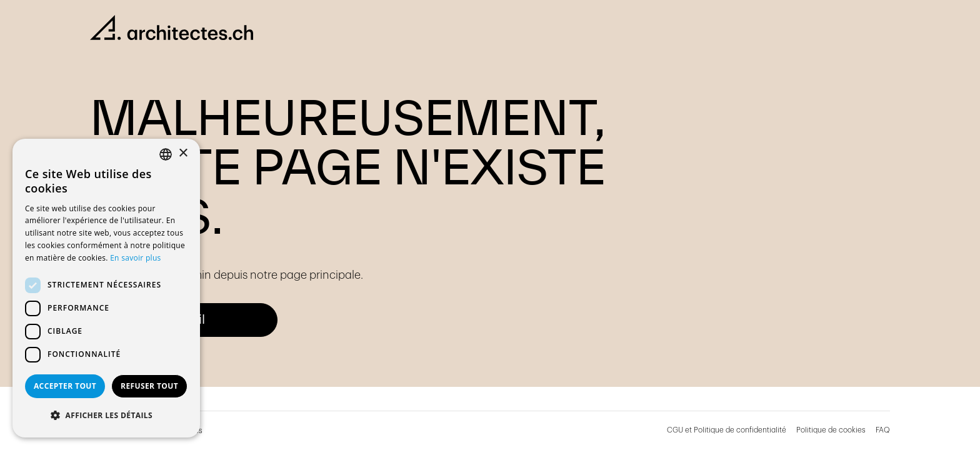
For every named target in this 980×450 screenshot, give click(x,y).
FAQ (883, 430)
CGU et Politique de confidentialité (727, 430)
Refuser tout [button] (149, 386)
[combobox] (166, 154)
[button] (106, 416)
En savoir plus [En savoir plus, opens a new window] (135, 258)
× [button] (183, 153)
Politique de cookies (831, 430)
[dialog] (106, 288)
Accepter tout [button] (65, 386)
